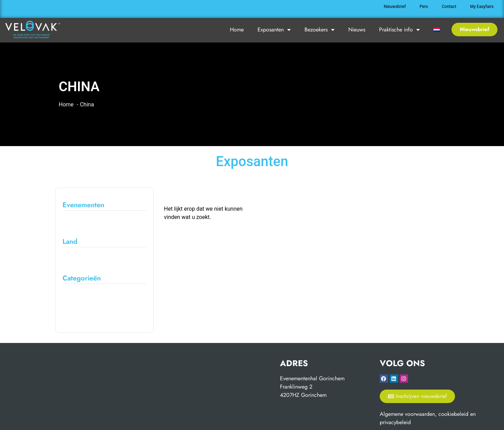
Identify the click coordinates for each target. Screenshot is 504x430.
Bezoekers (319, 30)
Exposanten (274, 30)
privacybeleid (395, 422)
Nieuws (357, 30)
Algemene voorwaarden (407, 414)
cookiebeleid (453, 414)
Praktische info (399, 30)
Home (237, 30)
